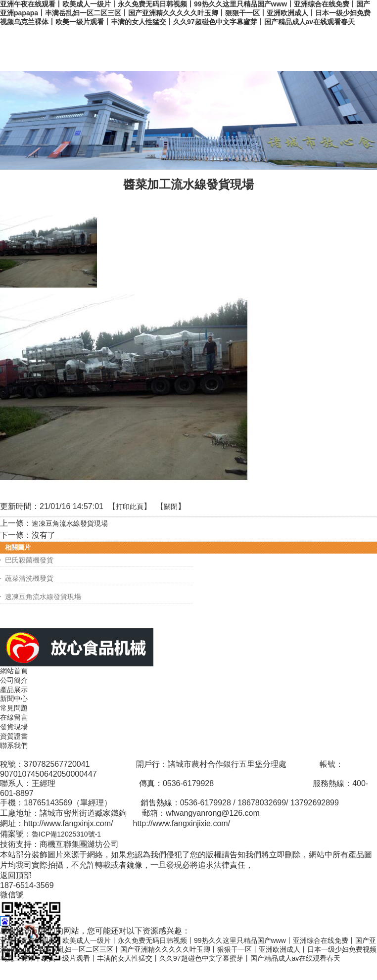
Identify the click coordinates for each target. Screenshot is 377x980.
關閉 (171, 507)
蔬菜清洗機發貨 (29, 578)
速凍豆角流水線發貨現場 (70, 523)
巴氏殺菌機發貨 (29, 560)
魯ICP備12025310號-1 (66, 834)
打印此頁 (130, 507)
